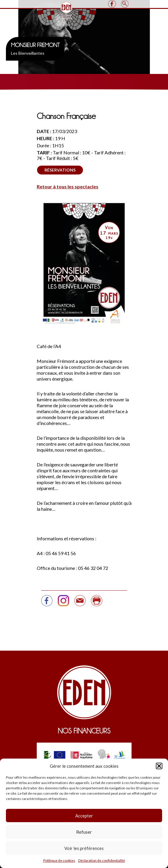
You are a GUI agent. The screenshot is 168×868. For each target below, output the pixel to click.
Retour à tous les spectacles (68, 186)
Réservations (60, 170)
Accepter (84, 816)
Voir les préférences (84, 848)
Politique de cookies (59, 860)
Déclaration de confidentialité (102, 860)
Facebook (112, 4)
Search (125, 4)
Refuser (84, 832)
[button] (159, 766)
